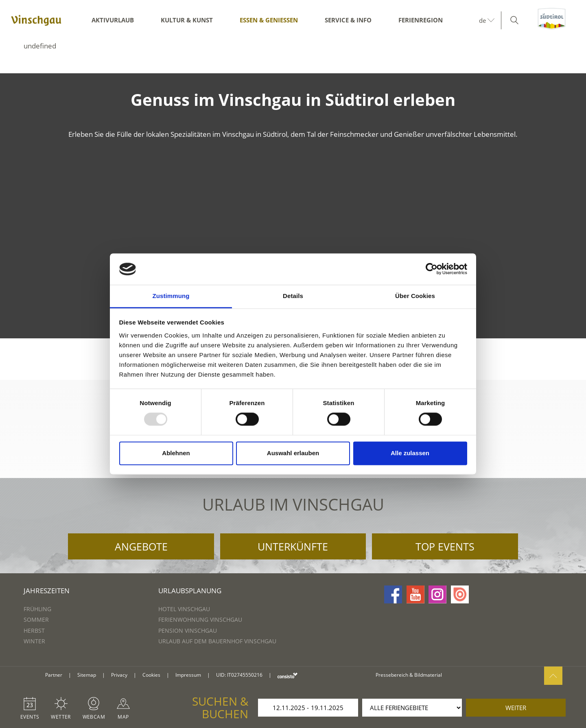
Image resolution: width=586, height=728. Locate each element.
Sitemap (87, 675)
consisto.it (288, 675)
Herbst (34, 630)
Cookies (151, 675)
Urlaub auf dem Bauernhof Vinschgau (217, 641)
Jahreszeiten (47, 591)
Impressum (188, 675)
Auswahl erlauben (293, 453)
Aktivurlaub (113, 20)
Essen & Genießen (269, 20)
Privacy (119, 675)
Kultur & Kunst (187, 20)
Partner (54, 675)
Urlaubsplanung (190, 591)
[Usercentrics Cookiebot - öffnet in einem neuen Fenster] (432, 269)
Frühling (37, 609)
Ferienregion (421, 20)
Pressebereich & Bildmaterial (409, 675)
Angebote (141, 546)
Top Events (445, 546)
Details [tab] (293, 296)
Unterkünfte (293, 546)
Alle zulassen (410, 453)
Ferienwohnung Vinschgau (200, 619)
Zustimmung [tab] (171, 296)
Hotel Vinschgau (184, 609)
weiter (516, 708)
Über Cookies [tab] (415, 296)
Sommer (36, 619)
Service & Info (348, 20)
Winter (34, 641)
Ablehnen (176, 453)
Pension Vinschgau (188, 630)
